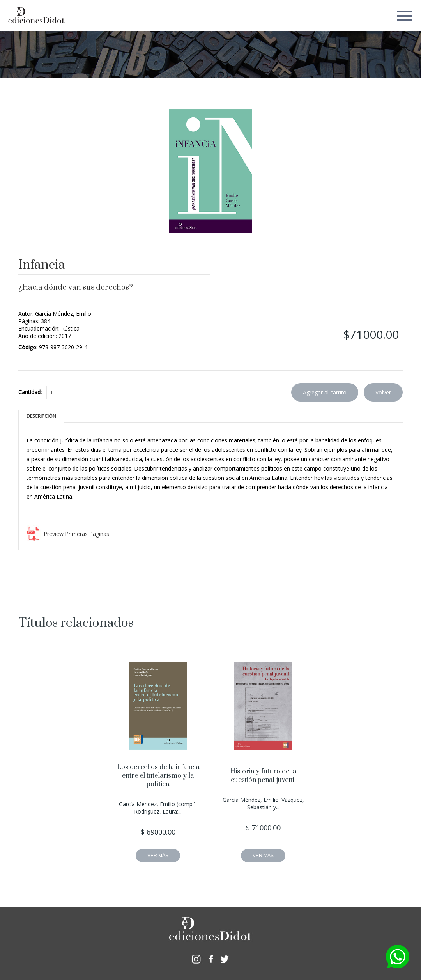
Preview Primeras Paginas (76, 534)
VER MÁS (158, 856)
